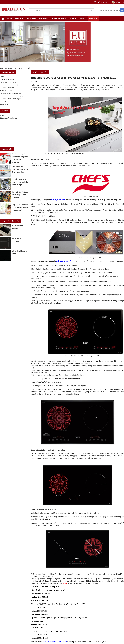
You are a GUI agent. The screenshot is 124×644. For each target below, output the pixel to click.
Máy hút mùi (44, 19)
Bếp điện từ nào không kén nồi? (55, 642)
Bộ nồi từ (74, 19)
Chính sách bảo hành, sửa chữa (13, 85)
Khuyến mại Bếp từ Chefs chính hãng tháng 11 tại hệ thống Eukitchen (20, 158)
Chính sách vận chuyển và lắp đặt (13, 96)
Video (2, 77)
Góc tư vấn (93, 19)
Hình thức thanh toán (9, 82)
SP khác (83, 19)
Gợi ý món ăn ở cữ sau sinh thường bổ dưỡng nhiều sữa (20, 195)
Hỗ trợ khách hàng (6, 91)
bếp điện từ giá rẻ (63, 261)
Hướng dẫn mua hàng (101, 2)
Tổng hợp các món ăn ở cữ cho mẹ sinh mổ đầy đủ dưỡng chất (20, 207)
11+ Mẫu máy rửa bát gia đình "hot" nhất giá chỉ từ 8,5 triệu (20, 182)
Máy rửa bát (32, 19)
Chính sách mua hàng (7, 80)
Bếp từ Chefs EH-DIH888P (18, 227)
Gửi (122, 10)
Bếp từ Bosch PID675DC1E (16, 240)
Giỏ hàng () (120, 2)
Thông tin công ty (6, 104)
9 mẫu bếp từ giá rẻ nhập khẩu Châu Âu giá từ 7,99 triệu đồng (20, 169)
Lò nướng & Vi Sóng (59, 19)
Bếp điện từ (20, 19)
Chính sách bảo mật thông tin (12, 99)
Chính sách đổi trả (8, 88)
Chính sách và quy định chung (12, 93)
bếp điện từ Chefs (58, 200)
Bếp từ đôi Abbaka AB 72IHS (19, 253)
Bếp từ (10, 19)
